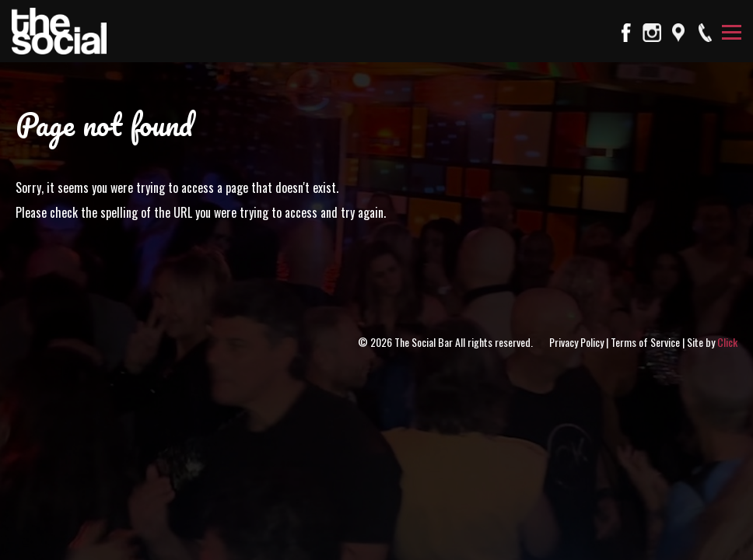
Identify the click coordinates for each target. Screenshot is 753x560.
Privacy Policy (576, 342)
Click (727, 342)
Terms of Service (645, 342)
